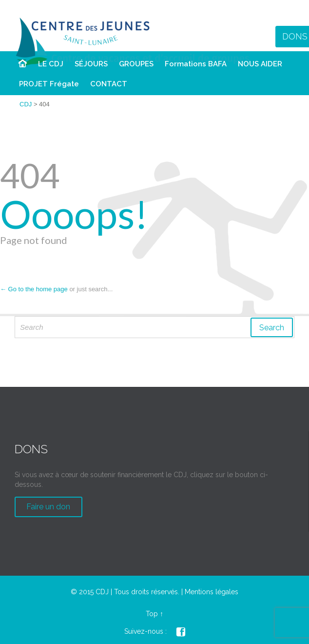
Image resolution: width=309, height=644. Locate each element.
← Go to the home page (34, 289)
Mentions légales (212, 592)
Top (152, 614)
